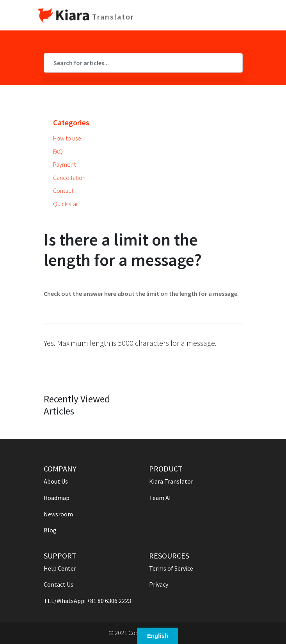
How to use (67, 138)
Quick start (67, 204)
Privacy (159, 584)
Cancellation (69, 178)
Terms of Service (171, 568)
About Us (56, 481)
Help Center (60, 568)
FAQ (58, 151)
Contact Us (59, 584)
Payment (64, 164)
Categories (71, 122)
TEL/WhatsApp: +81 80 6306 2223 (87, 601)
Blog (50, 530)
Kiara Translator (171, 481)
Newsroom (58, 514)
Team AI (160, 498)
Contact (63, 190)
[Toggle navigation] (243, 15)
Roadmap (57, 498)
